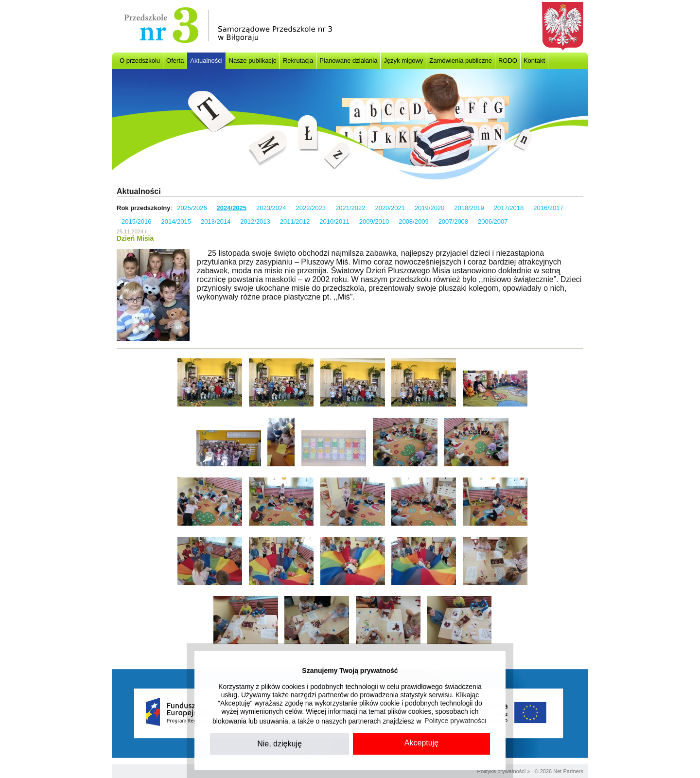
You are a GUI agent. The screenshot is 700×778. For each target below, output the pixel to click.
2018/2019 (469, 208)
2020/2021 (390, 208)
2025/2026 (192, 208)
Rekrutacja (298, 61)
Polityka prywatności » (504, 771)
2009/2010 (374, 221)
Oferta (175, 61)
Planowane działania (348, 61)
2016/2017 (548, 208)
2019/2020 (429, 208)
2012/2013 (255, 221)
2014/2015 (176, 221)
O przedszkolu (140, 61)
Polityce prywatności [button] (455, 721)
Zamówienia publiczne (461, 61)
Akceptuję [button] (421, 743)
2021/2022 (350, 208)
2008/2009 (413, 221)
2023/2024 (271, 208)
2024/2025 (232, 208)
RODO (508, 61)
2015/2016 (136, 221)
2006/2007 (493, 221)
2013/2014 (216, 221)
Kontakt (534, 61)
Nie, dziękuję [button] (280, 744)
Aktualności (206, 61)
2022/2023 (311, 208)
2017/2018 (509, 208)
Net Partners (568, 771)
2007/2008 (453, 221)
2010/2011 (334, 221)
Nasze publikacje (253, 61)
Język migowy (403, 61)
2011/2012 (295, 221)
